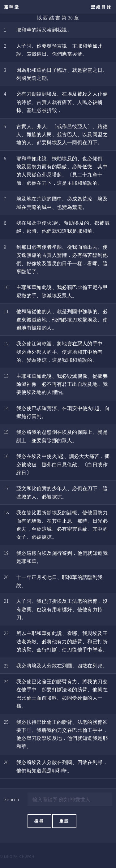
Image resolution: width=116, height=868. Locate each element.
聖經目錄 (101, 7)
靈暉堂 (12, 7)
